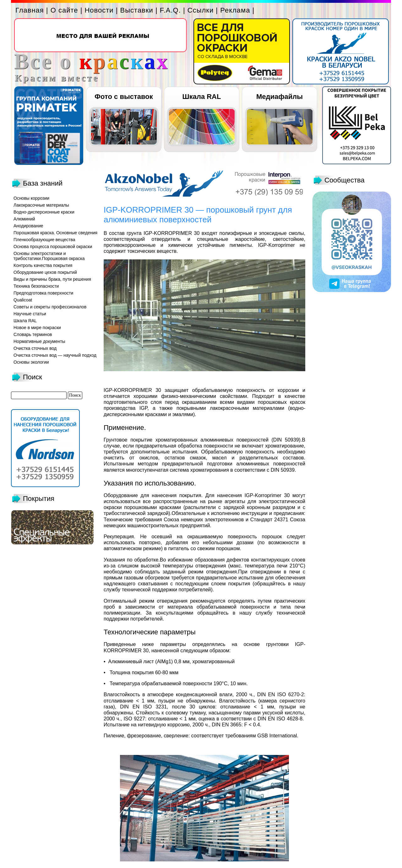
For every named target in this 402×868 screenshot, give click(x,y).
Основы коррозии (31, 198)
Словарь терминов (33, 334)
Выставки (137, 10)
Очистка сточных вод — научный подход (55, 355)
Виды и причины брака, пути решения (52, 279)
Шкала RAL (202, 97)
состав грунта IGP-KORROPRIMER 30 (154, 233)
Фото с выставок (124, 97)
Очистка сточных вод (35, 348)
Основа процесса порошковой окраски (53, 247)
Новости (99, 10)
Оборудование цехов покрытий (45, 272)
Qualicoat (23, 300)
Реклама (235, 10)
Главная (30, 10)
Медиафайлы (280, 97)
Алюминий (24, 219)
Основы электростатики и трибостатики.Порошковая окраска (49, 256)
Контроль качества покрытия (43, 265)
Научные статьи (30, 314)
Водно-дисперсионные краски (44, 212)
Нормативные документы (39, 341)
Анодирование (28, 226)
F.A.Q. (170, 10)
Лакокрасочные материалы (41, 205)
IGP (144, 408)
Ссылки (201, 10)
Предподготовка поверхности (43, 293)
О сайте (64, 10)
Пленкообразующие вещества (44, 240)
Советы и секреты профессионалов (50, 307)
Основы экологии (31, 362)
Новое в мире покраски (37, 328)
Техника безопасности (36, 286)
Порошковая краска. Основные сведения (55, 233)
